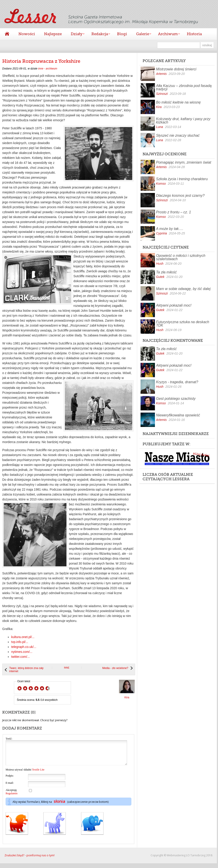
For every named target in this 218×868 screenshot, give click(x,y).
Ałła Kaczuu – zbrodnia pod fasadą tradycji (184, 87)
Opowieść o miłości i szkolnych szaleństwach (181, 257)
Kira (159, 107)
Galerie (141, 34)
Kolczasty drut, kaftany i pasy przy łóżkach (183, 121)
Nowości (27, 34)
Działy (75, 34)
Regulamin (12, 798)
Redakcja (99, 34)
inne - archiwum (48, 69)
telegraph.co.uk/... (24, 647)
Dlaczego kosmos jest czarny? (180, 196)
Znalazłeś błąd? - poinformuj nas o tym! (30, 860)
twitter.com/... (20, 657)
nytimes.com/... (22, 652)
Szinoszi (162, 94)
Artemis (161, 74)
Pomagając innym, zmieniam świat (184, 162)
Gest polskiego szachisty (176, 399)
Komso (161, 184)
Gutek (160, 277)
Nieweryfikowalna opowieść (178, 415)
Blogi (122, 34)
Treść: (9, 739)
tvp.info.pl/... (20, 642)
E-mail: (10, 788)
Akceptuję (12, 796)
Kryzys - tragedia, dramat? (177, 382)
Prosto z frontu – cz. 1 (174, 212)
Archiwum (167, 34)
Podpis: (10, 780)
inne (67, 668)
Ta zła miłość (166, 272)
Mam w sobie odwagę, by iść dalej (183, 289)
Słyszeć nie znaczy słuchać (178, 135)
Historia (194, 34)
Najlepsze (53, 34)
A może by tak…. (170, 229)
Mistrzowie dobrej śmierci (176, 69)
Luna (160, 127)
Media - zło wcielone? (115, 668)
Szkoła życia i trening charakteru (182, 179)
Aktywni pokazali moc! (174, 305)
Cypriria (161, 233)
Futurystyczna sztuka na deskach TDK (183, 324)
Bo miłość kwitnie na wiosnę (178, 102)
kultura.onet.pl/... (23, 637)
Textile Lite (38, 774)
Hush (160, 264)
